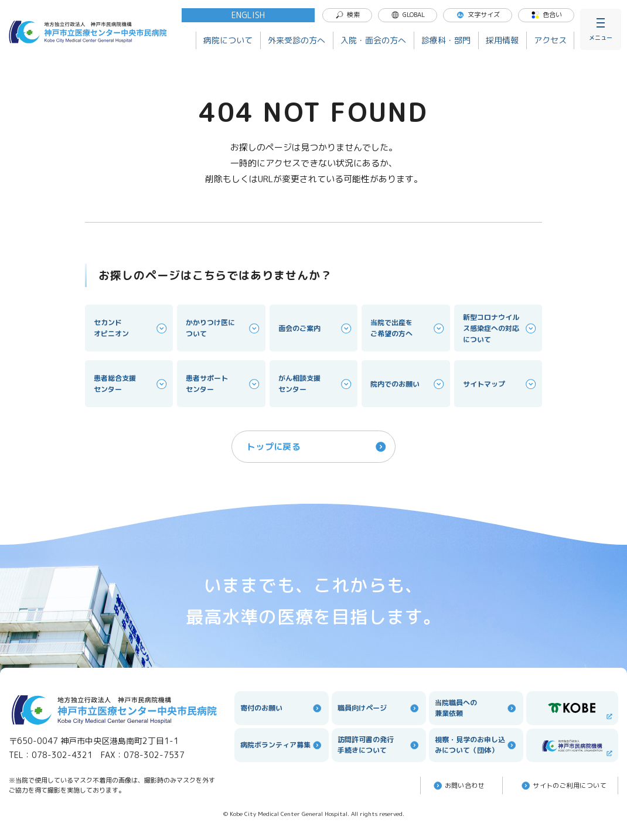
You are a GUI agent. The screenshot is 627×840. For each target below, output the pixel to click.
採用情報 (502, 40)
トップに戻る (317, 447)
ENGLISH (248, 15)
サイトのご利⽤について (563, 786)
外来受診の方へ (297, 40)
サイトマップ (500, 384)
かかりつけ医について (223, 328)
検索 (347, 15)
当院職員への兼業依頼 (476, 708)
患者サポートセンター (223, 384)
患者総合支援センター (131, 384)
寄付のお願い (282, 708)
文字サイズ (478, 15)
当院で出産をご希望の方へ (408, 328)
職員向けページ (379, 708)
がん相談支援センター (316, 384)
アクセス (550, 40)
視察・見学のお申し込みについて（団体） (476, 745)
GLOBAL (408, 15)
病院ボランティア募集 (282, 745)
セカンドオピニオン (131, 328)
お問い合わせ (459, 786)
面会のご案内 (316, 328)
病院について (228, 40)
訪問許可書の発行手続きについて (379, 745)
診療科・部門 (446, 40)
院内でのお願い (408, 384)
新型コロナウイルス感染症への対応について (500, 328)
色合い (546, 15)
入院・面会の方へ (373, 40)
